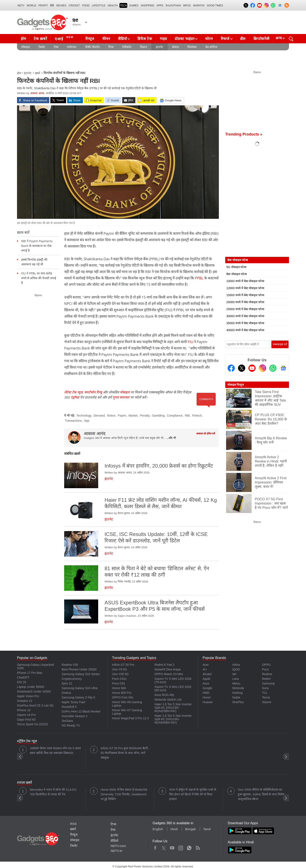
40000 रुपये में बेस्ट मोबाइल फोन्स (245, 330)
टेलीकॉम (127, 47)
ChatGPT (23, 677)
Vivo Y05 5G (120, 674)
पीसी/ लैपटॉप (92, 47)
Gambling (158, 416)
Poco (265, 669)
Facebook (155, 847)
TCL (265, 693)
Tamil (207, 829)
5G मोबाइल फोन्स (236, 267)
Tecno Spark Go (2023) (32, 724)
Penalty (145, 416)
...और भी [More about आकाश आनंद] (171, 438)
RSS (73, 824)
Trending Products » (244, 134)
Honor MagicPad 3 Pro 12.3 (130, 718)
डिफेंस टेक (145, 39)
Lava (235, 679)
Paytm (122, 416)
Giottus (66, 693)
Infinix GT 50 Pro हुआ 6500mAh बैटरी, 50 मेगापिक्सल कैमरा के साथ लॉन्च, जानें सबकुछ (125, 753)
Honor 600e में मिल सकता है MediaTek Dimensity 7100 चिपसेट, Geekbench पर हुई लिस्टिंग (124, 794)
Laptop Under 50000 (31, 687)
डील (243, 39)
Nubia (236, 697)
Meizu (236, 683)
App (87, 421)
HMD (206, 693)
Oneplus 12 (25, 701)
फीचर (106, 39)
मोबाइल (25, 47)
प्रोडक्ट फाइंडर (185, 39)
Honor (207, 697)
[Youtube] (252, 368)
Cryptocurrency (72, 679)
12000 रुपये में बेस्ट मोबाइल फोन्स (245, 288)
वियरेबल (192, 47)
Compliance (175, 416)
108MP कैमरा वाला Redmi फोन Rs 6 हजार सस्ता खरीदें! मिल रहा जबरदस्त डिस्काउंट (55, 751)
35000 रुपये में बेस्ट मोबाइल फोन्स (245, 323)
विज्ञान (144, 47)
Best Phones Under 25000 (79, 669)
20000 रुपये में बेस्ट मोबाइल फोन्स (245, 302)
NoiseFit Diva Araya (168, 669)
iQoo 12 (67, 683)
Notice (111, 416)
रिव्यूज (90, 39)
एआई (65, 38)
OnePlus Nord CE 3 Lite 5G (35, 705)
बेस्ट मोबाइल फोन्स (237, 274)
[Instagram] (262, 368)
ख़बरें (38, 73)
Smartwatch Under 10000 (34, 691)
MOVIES (61, 6)
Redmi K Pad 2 (164, 665)
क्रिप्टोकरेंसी (261, 39)
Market (133, 416)
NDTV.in (116, 851)
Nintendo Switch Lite (168, 700)
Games (134, 6)
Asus (206, 683)
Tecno (266, 697)
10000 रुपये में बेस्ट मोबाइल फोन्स (245, 281)
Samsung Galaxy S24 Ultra (80, 688)
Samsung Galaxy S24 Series (81, 674)
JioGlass (67, 721)
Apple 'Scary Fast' (74, 702)
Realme (267, 674)
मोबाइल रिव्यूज (236, 385)
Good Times (215, 6)
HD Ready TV (71, 725)
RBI (187, 416)
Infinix (236, 665)
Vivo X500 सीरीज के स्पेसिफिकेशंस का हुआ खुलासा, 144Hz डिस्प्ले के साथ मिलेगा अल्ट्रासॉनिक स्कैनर (261, 794)
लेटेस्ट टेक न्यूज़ (73, 392)
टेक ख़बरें (40, 39)
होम (23, 39)
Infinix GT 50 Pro (123, 665)
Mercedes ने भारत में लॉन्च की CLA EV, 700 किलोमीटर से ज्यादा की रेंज (53, 792)
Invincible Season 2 (74, 716)
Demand (99, 416)
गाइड (163, 39)
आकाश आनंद (37, 93)
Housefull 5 (69, 707)
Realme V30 (70, 665)
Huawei (208, 702)
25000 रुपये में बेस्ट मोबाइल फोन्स (245, 309)
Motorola (238, 688)
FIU (190, 342)
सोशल (175, 47)
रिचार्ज (225, 39)
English (158, 829)
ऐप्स (56, 47)
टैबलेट (42, 47)
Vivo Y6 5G (119, 669)
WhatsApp (189, 847)
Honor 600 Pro (122, 693)
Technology (84, 416)
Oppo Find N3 (26, 720)
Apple (206, 679)
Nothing (237, 693)
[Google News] (283, 368)
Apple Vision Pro (28, 696)
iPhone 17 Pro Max (30, 673)
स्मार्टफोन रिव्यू (93, 392)
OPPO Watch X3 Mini (169, 674)
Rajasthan (173, 6)
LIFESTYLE (98, 6)
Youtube (172, 847)
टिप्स (111, 47)
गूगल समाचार (121, 397)
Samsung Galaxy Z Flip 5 (78, 697)
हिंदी (52, 6)
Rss (198, 847)
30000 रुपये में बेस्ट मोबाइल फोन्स (245, 316)
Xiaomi (267, 702)
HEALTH (113, 6)
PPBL (199, 278)
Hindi (174, 829)
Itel (234, 674)
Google (207, 688)
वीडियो (122, 39)
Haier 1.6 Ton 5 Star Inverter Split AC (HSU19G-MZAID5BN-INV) (173, 708)
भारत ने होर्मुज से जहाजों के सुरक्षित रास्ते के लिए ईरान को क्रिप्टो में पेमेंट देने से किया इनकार (193, 794)
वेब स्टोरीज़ (211, 47)
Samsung (268, 683)
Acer (206, 665)
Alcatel (207, 674)
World (32, 6)
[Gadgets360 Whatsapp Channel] (273, 368)
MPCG (187, 6)
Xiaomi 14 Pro (26, 715)
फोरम (209, 39)
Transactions (73, 421)
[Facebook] (231, 368)
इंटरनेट (159, 47)
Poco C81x (119, 679)
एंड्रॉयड (75, 397)
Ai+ (205, 669)
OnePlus (238, 702)
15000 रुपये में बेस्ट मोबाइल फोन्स (245, 295)
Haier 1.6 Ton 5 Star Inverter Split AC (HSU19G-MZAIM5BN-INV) (173, 719)
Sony (265, 688)
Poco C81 (118, 683)
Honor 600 (119, 688)
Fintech (197, 416)
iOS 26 (22, 682)
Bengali (190, 829)
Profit (43, 6)
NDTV (21, 6)
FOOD (86, 6)
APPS (160, 6)
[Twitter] (242, 368)
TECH (123, 6)
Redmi (266, 679)
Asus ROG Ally (164, 695)
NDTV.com (118, 846)
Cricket (74, 6)
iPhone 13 (24, 710)
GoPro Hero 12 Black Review (81, 711)
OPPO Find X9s (123, 697)
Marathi (199, 6)
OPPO (266, 665)
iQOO (236, 669)
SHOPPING (147, 6)
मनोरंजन (72, 47)
